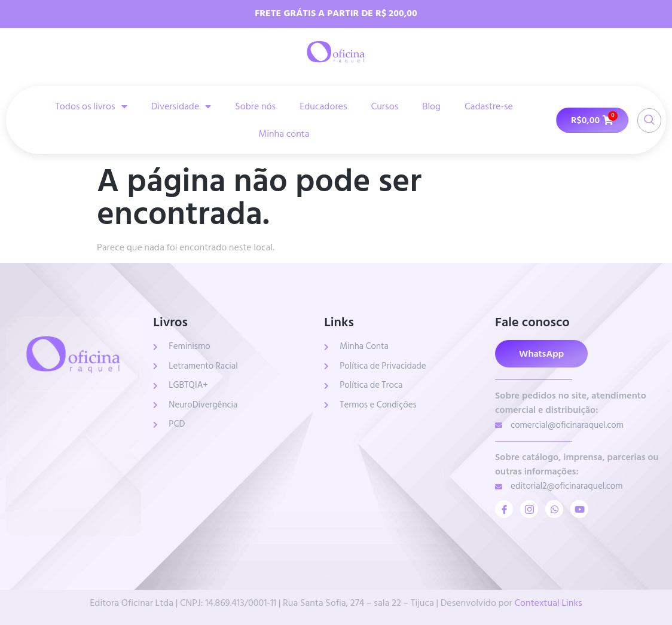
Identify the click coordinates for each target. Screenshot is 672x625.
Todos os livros (91, 106)
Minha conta (284, 134)
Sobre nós (255, 106)
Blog (431, 106)
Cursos (385, 106)
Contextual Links (548, 603)
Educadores (323, 106)
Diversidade (181, 106)
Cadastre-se (489, 106)
